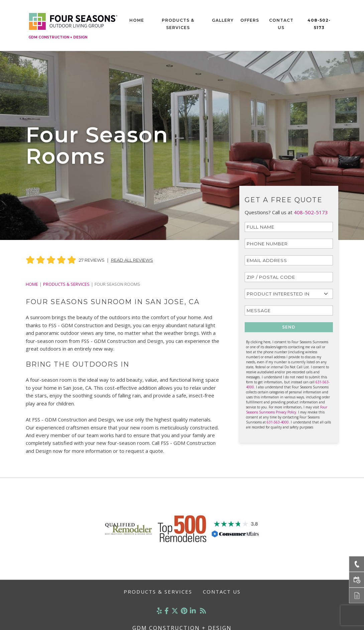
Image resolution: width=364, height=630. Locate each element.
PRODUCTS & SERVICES (66, 284)
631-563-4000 (278, 422)
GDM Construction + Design (58, 37)
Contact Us (281, 24)
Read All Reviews (132, 260)
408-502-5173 (319, 24)
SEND (289, 327)
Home (137, 20)
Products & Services (178, 24)
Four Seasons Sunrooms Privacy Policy (287, 410)
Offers (250, 20)
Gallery (223, 20)
